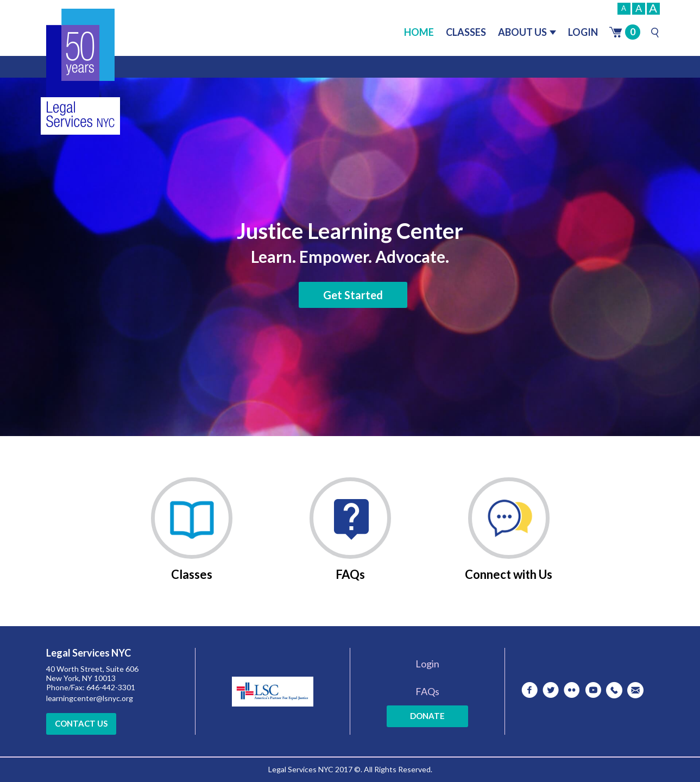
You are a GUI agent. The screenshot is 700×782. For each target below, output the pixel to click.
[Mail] (635, 690)
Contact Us (81, 723)
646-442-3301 (111, 687)
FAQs (427, 691)
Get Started (353, 295)
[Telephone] (614, 690)
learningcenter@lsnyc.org (90, 698)
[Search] (655, 33)
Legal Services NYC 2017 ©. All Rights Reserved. (350, 769)
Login (583, 32)
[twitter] (551, 690)
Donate (427, 716)
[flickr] (572, 690)
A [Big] (653, 9)
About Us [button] (527, 32)
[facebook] (529, 690)
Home (419, 32)
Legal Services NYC (89, 653)
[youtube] (593, 690)
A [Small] (624, 8)
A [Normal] (639, 8)
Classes (466, 32)
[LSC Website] (273, 689)
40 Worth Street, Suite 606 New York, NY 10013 (92, 673)
